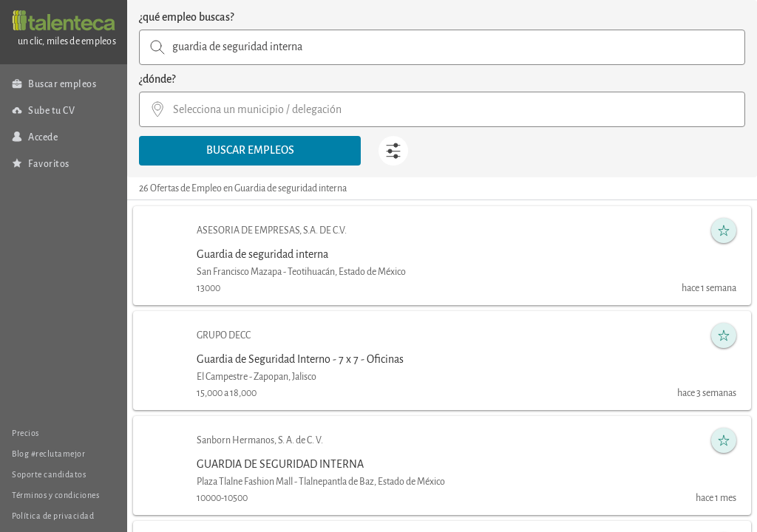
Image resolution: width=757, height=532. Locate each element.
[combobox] (442, 47)
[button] (250, 151)
